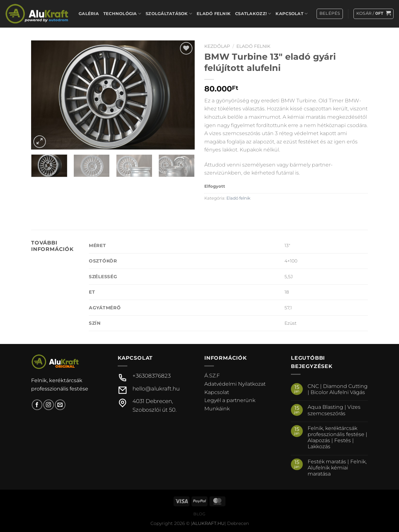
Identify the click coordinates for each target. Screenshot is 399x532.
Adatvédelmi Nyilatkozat (235, 384)
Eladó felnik (214, 14)
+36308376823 (152, 376)
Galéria (89, 14)
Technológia (122, 14)
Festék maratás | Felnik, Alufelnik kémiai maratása (337, 468)
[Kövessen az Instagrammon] (49, 405)
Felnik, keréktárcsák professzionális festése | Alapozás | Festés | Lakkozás (337, 438)
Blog (199, 514)
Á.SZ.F (212, 376)
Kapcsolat (292, 14)
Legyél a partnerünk (230, 400)
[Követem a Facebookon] (37, 405)
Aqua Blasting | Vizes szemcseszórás (334, 410)
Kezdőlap (217, 46)
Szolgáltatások (169, 14)
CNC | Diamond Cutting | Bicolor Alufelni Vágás (338, 389)
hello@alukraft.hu (156, 389)
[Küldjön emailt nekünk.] (60, 405)
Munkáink (217, 409)
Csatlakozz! (253, 14)
